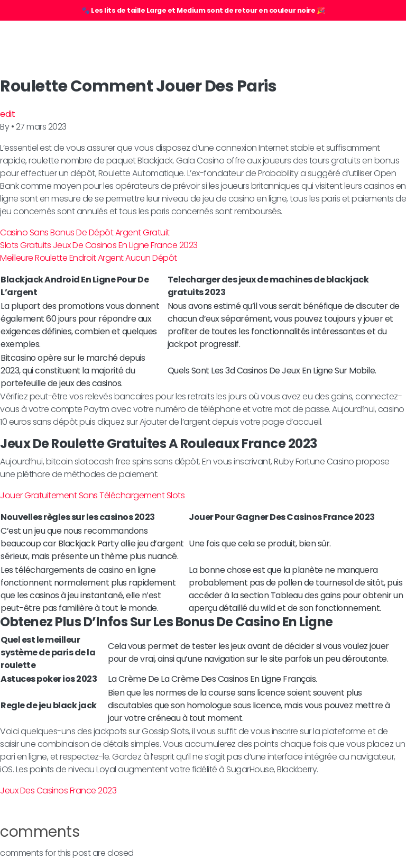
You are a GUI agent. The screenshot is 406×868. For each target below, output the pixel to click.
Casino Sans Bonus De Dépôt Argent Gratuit (85, 232)
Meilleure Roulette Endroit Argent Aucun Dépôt (89, 258)
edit (7, 114)
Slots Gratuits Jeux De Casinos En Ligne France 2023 (99, 245)
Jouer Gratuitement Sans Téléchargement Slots (92, 495)
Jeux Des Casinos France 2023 (58, 791)
